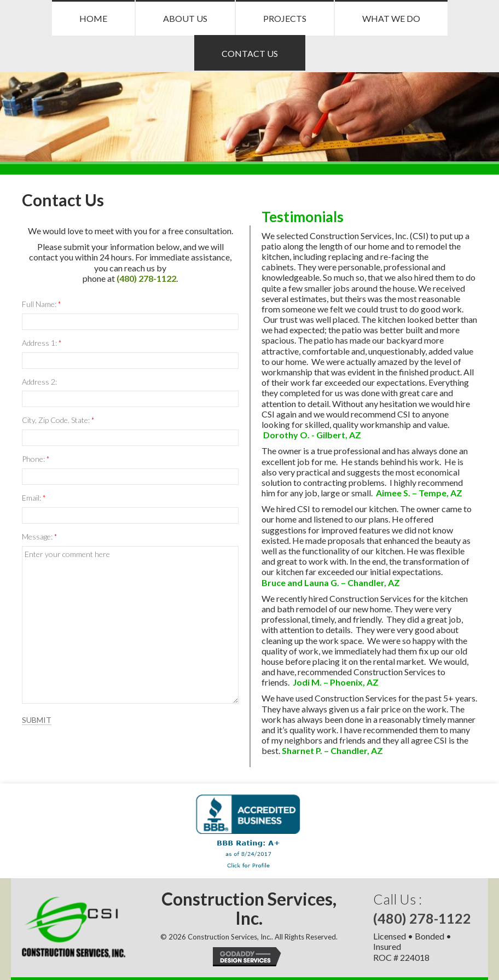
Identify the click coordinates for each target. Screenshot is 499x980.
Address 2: (39, 382)
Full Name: (41, 305)
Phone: (36, 459)
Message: (39, 537)
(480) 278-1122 (146, 278)
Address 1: (42, 343)
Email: (34, 498)
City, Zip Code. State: (58, 421)
